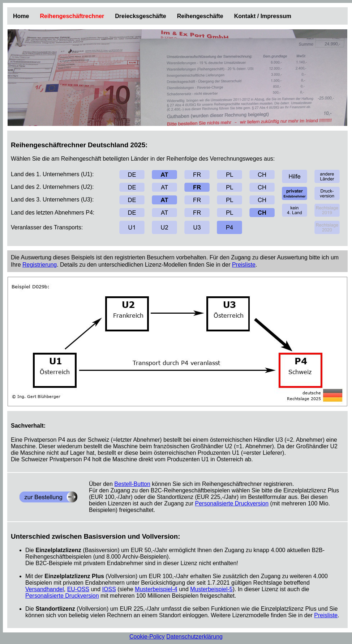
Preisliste (244, 265)
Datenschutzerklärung (194, 637)
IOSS (109, 589)
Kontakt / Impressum (263, 16)
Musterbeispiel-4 (156, 589)
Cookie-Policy (147, 637)
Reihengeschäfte (200, 16)
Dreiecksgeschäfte (140, 16)
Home (21, 16)
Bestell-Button (132, 484)
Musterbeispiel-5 (211, 589)
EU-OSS (78, 589)
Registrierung (40, 265)
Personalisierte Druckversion (232, 503)
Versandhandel (45, 589)
